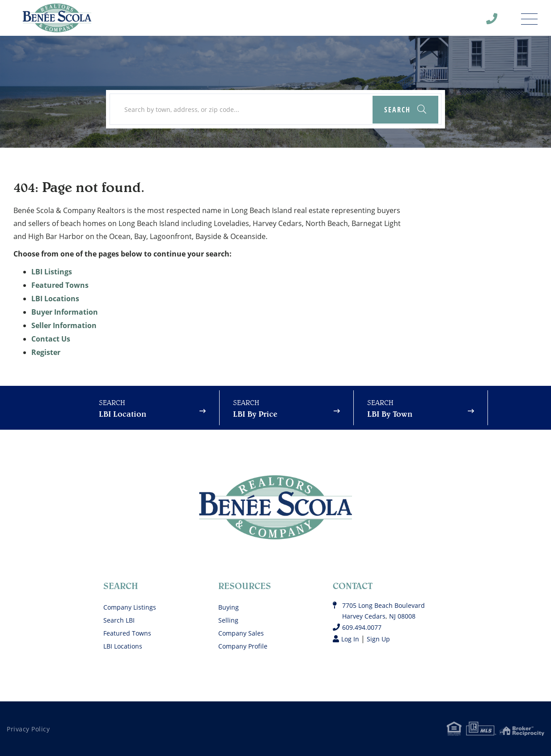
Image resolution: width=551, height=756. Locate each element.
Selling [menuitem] (228, 620)
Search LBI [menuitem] (119, 620)
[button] (405, 110)
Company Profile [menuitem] (243, 646)
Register (46, 352)
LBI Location (123, 414)
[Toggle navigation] (529, 17)
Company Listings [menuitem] (130, 607)
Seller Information (64, 325)
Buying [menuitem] (229, 607)
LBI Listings (52, 272)
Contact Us (51, 339)
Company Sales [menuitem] (241, 633)
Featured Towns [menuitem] (127, 633)
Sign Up (378, 639)
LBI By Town (390, 414)
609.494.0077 (362, 627)
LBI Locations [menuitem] (123, 646)
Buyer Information (65, 312)
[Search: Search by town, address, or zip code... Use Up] (275, 109)
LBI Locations (55, 299)
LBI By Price (255, 414)
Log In (350, 639)
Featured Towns (60, 285)
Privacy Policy (28, 729)
